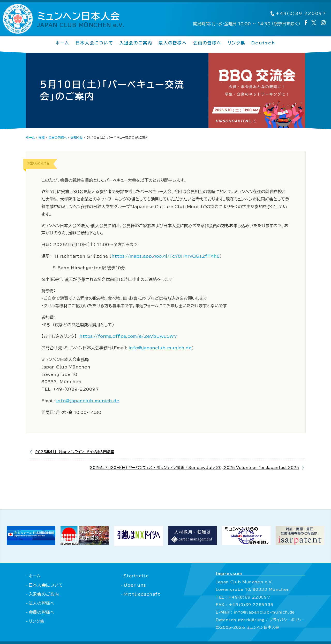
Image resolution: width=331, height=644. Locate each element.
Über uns (134, 585)
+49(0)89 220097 (298, 14)
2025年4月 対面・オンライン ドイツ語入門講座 (75, 452)
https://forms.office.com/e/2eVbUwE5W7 (128, 336)
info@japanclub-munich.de (160, 348)
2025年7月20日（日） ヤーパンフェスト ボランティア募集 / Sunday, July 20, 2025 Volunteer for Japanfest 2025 (194, 468)
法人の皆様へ (173, 43)
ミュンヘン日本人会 (81, 20)
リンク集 (236, 43)
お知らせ (77, 137)
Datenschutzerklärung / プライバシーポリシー (260, 620)
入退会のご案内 (136, 43)
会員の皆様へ (207, 43)
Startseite (136, 576)
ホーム (62, 43)
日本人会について (94, 43)
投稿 (42, 137)
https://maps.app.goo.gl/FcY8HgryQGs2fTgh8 (166, 256)
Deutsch (263, 43)
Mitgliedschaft (141, 594)
